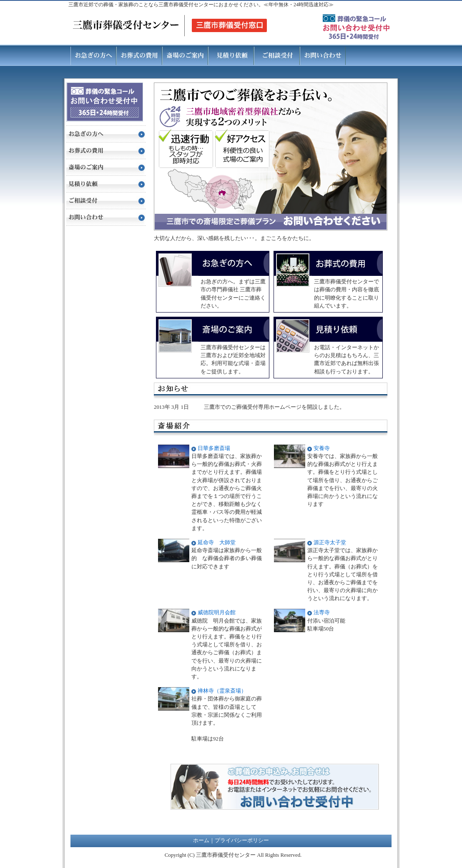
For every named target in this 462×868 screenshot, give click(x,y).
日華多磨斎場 (214, 448)
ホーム (201, 840)
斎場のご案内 (185, 55)
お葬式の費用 (139, 55)
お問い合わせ (323, 55)
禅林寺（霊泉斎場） (222, 691)
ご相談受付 (277, 55)
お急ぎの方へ (93, 55)
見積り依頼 (231, 55)
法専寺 (322, 613)
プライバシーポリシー (242, 840)
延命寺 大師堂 (217, 543)
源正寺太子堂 (330, 543)
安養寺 (322, 448)
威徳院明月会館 (217, 613)
